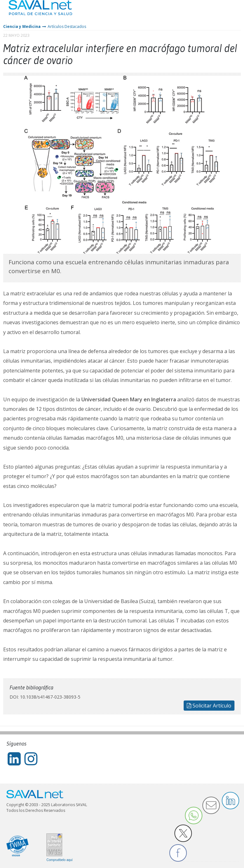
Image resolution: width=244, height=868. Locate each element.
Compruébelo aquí (59, 860)
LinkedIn (230, 801)
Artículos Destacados (67, 26)
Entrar (220, 13)
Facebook (178, 853)
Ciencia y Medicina (22, 26)
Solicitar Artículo (209, 706)
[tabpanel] (122, 165)
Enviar (211, 805)
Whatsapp (194, 815)
